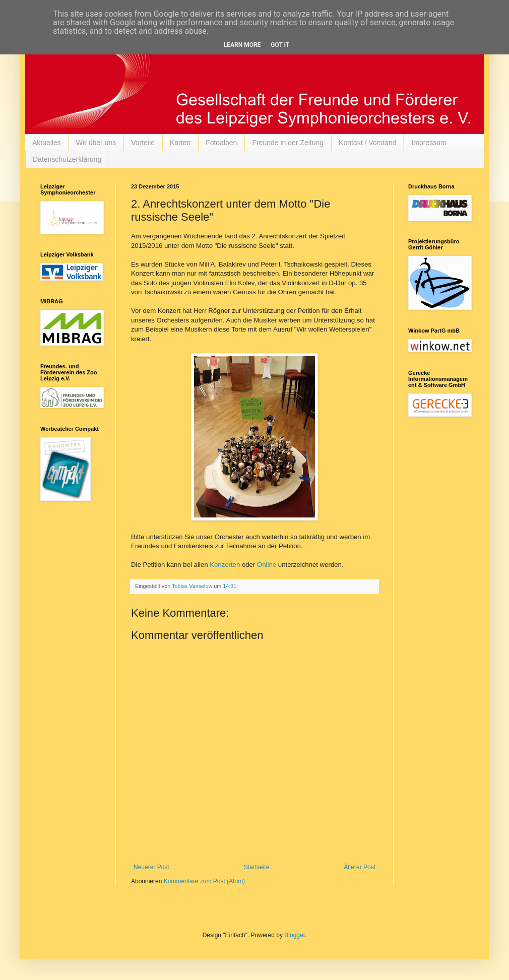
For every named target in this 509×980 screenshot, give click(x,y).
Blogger (295, 935)
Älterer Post (360, 867)
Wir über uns (96, 143)
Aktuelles (47, 143)
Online (267, 565)
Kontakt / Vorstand (367, 143)
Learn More (242, 45)
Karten (180, 143)
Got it (280, 45)
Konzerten (225, 565)
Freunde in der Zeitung (288, 143)
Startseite (257, 867)
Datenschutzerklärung (67, 159)
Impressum (429, 143)
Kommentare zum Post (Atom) (204, 881)
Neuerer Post (151, 867)
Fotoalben (221, 143)
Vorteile (143, 143)
